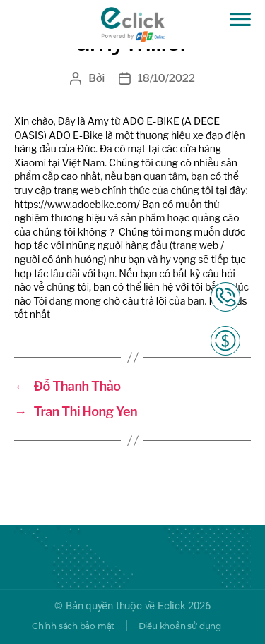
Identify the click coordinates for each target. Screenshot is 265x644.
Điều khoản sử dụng (180, 626)
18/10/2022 (166, 78)
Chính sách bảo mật (73, 626)
